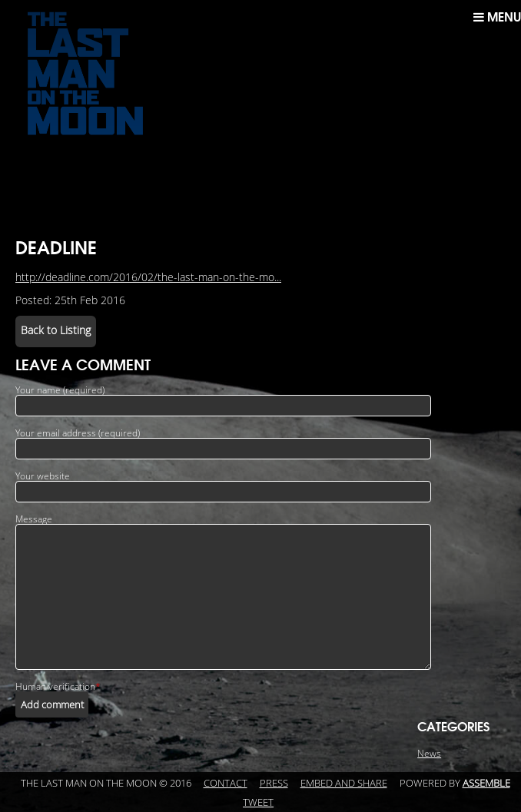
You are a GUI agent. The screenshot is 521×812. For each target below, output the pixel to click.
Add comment (52, 705)
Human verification (58, 687)
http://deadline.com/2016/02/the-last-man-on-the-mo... (148, 278)
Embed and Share (344, 784)
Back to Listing (56, 331)
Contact (226, 784)
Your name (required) (60, 390)
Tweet (258, 803)
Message (34, 519)
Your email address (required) (78, 433)
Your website (43, 476)
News (429, 754)
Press (274, 784)
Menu (497, 17)
